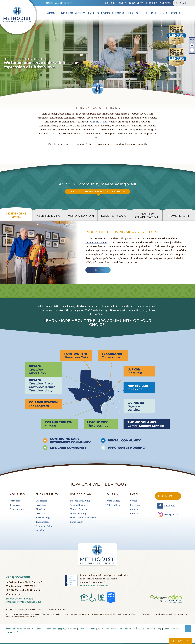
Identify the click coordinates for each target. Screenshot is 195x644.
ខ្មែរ (18, 632)
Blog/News (136, 3)
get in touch (98, 270)
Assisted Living (78, 505)
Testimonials (17, 509)
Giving (122, 3)
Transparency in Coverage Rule (24, 602)
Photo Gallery (113, 501)
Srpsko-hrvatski (171, 629)
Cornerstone (42, 501)
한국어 (101, 629)
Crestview (41, 505)
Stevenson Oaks (44, 526)
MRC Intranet (168, 496)
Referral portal (157, 13)
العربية (142, 629)
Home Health (77, 522)
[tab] (16, 215)
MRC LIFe (152, 3)
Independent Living (97, 242)
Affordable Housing (127, 13)
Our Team (15, 501)
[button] (59, 3)
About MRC (17, 494)
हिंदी (160, 629)
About (52, 13)
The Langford (43, 522)
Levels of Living (98, 13)
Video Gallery (113, 505)
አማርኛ (82, 629)
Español (39, 629)
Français (72, 629)
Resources (15, 505)
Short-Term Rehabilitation (83, 518)
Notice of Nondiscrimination (20, 629)
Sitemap (29, 599)
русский (151, 629)
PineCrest (41, 509)
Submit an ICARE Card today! (94, 586)
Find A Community (72, 13)
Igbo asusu (112, 629)
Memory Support (79, 509)
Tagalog (10, 632)
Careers (165, 3)
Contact (177, 13)
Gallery (110, 3)
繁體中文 (62, 629)
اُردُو (135, 629)
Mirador (40, 530)
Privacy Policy (14, 599)
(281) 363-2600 (18, 577)
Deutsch (91, 629)
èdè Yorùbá (125, 629)
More (134, 494)
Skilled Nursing (78, 513)
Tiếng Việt (51, 629)
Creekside (41, 513)
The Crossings (43, 518)
